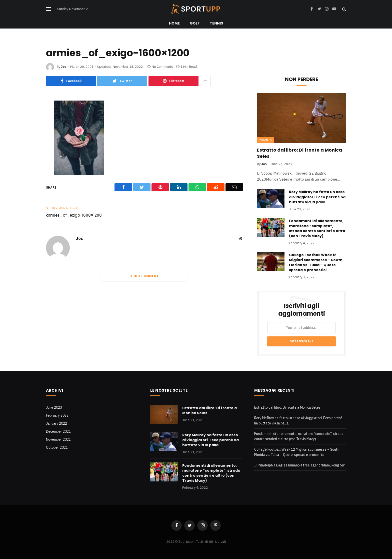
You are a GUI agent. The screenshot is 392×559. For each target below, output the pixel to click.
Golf (195, 23)
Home (174, 23)
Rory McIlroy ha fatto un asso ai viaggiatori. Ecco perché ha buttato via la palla (317, 197)
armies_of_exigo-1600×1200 (74, 215)
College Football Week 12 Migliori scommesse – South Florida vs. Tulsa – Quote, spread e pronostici (316, 262)
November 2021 (58, 439)
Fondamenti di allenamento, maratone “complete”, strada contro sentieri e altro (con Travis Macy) (317, 228)
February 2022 (57, 415)
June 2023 (54, 407)
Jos (64, 67)
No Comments (160, 67)
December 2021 (58, 431)
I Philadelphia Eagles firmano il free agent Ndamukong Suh (300, 465)
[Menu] (48, 9)
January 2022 (56, 423)
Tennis (216, 23)
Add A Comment (144, 276)
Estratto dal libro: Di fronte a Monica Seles (299, 153)
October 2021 (57, 447)
